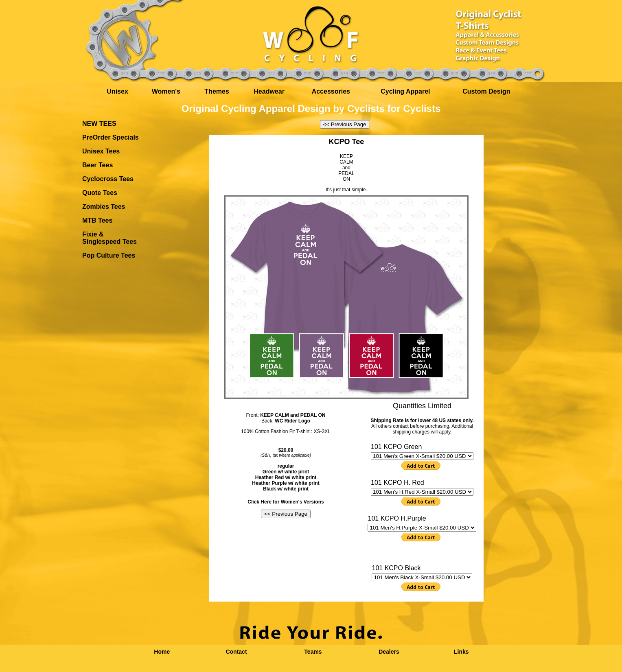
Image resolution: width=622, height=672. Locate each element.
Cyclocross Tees (108, 179)
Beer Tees (97, 165)
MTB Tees (97, 220)
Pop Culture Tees (109, 255)
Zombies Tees (104, 207)
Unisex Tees (101, 151)
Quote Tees (100, 193)
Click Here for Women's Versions (286, 502)
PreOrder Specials (111, 137)
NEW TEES (99, 124)
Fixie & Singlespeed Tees (110, 238)
